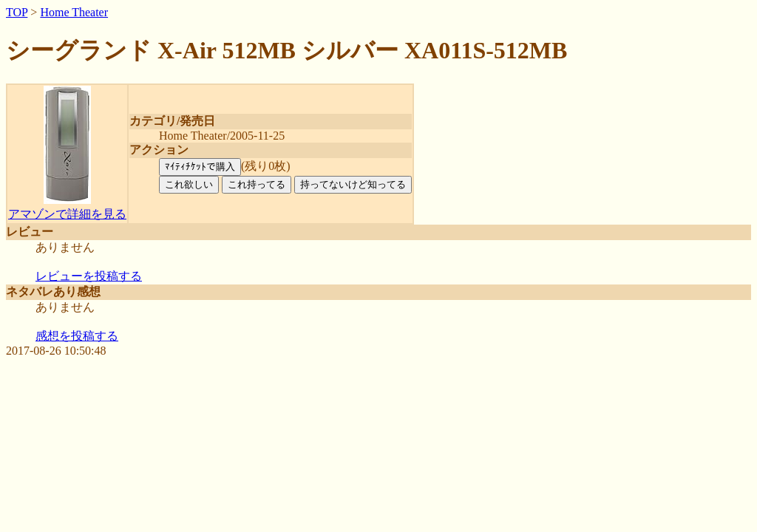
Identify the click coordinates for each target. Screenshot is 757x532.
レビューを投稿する (89, 276)
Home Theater (74, 12)
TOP (17, 12)
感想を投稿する (77, 336)
